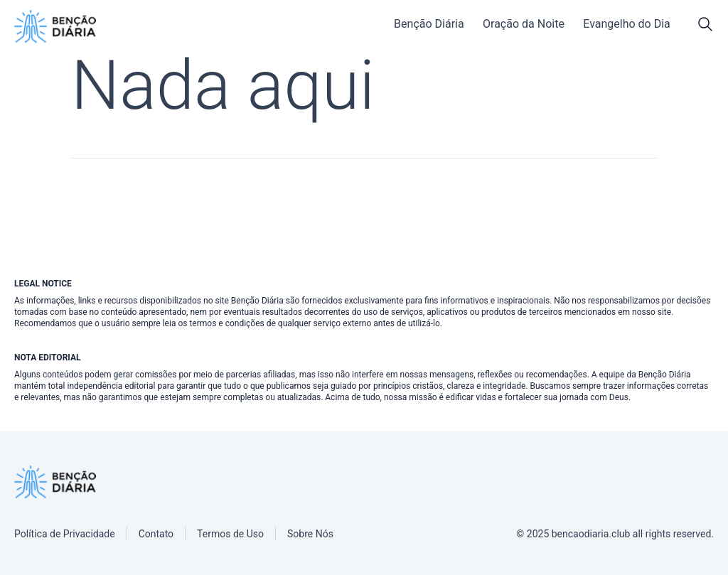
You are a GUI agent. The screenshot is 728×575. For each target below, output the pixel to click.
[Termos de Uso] (230, 534)
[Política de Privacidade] (65, 534)
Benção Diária (429, 24)
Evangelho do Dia (627, 24)
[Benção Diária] (55, 26)
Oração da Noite (524, 24)
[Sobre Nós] (310, 534)
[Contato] (156, 534)
